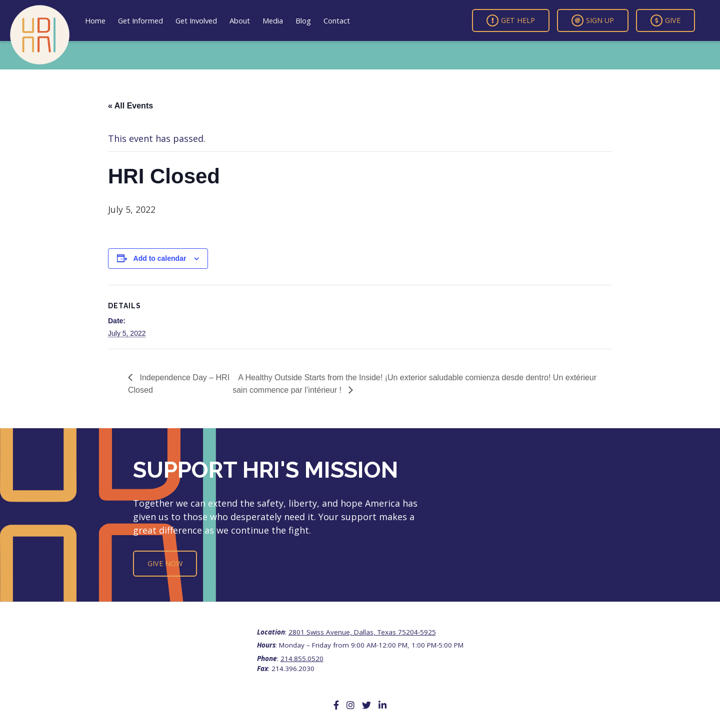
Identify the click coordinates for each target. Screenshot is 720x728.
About (240, 20)
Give (665, 20)
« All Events (130, 106)
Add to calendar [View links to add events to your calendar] (160, 258)
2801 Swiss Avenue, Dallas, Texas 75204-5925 (362, 632)
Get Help (511, 20)
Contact (337, 20)
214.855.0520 (302, 659)
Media (273, 20)
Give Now (165, 563)
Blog (303, 20)
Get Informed (140, 20)
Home (95, 20)
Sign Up (593, 20)
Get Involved (196, 20)
